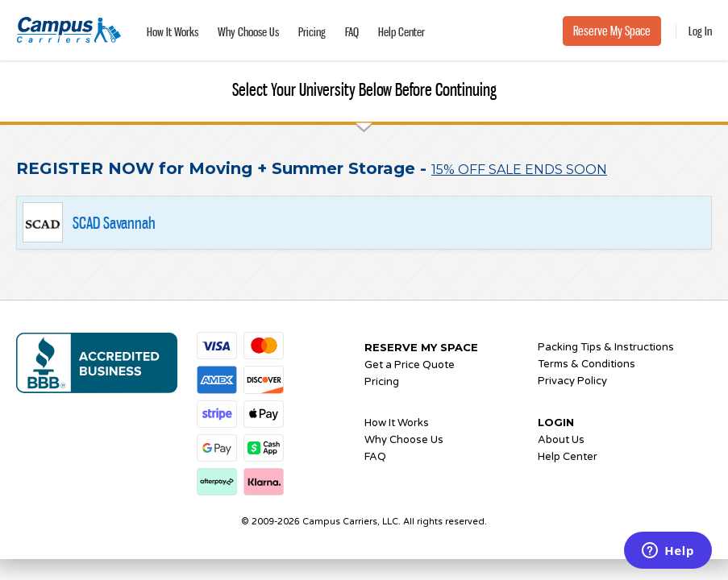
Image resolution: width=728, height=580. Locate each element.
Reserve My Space (612, 31)
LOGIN (556, 422)
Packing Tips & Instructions (606, 347)
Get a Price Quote (410, 365)
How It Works (173, 32)
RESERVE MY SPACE (421, 347)
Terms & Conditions (587, 364)
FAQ (352, 32)
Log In (700, 31)
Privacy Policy (572, 381)
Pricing (312, 32)
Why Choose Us (248, 32)
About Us (561, 440)
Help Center (401, 32)
